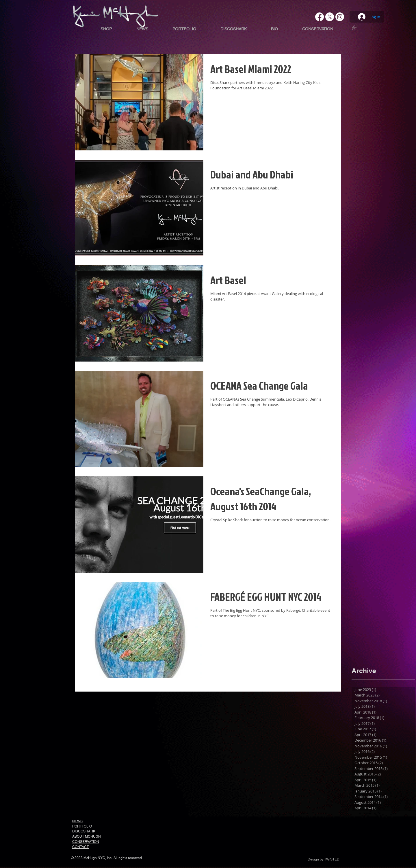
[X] (330, 17)
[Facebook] (320, 17)
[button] (357, 28)
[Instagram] (340, 17)
